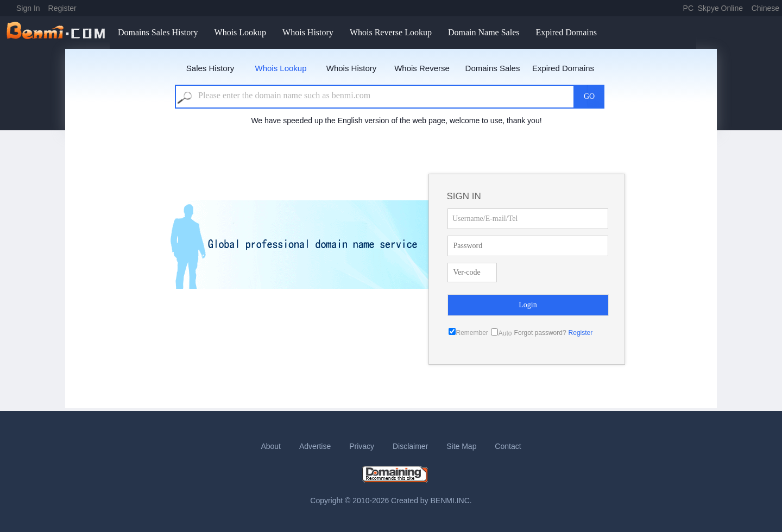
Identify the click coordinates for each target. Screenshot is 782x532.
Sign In (28, 8)
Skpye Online (720, 8)
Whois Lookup (241, 32)
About (271, 446)
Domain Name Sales (484, 32)
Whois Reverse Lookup (391, 32)
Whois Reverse (422, 68)
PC (688, 8)
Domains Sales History (158, 32)
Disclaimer (410, 446)
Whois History (308, 32)
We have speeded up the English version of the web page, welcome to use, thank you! (396, 121)
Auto (505, 333)
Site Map (461, 446)
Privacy (362, 446)
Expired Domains (566, 32)
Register (62, 8)
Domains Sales (493, 68)
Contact (508, 446)
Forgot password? (540, 333)
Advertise (315, 446)
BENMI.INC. (451, 501)
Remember (472, 333)
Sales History (210, 68)
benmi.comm (58, 33)
